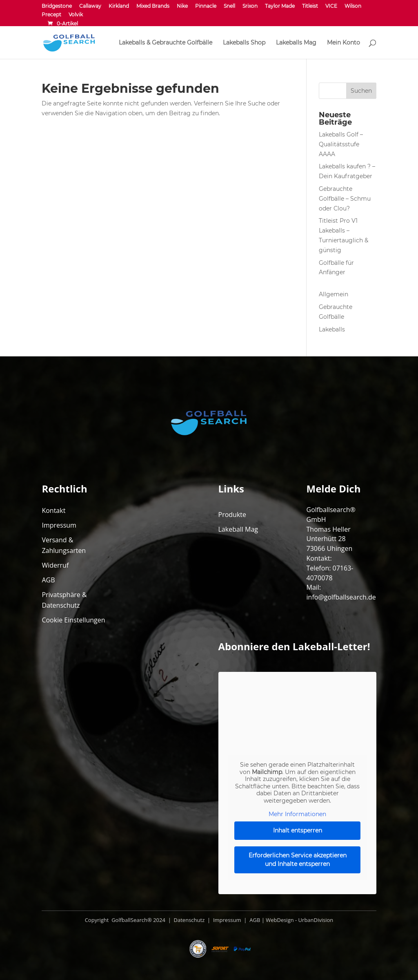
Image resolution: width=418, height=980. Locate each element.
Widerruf (55, 565)
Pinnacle (206, 6)
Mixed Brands (153, 6)
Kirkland (119, 6)
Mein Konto (344, 43)
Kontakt (53, 510)
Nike (182, 6)
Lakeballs (332, 329)
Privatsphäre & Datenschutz (64, 600)
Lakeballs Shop (244, 43)
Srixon (250, 6)
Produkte (232, 515)
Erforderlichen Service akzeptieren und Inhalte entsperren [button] (297, 860)
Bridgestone (57, 6)
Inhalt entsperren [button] (297, 830)
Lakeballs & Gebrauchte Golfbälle (166, 43)
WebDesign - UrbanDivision (299, 920)
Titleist (310, 6)
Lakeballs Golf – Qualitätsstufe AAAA (341, 144)
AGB (48, 580)
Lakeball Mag (238, 529)
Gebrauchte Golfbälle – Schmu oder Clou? (345, 199)
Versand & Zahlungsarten (64, 545)
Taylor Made (280, 6)
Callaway (90, 6)
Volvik (76, 15)
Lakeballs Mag (296, 43)
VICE (331, 6)
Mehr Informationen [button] (297, 814)
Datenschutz (188, 920)
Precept (51, 15)
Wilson (353, 6)
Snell (229, 6)
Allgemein (334, 294)
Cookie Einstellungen (73, 620)
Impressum (59, 525)
